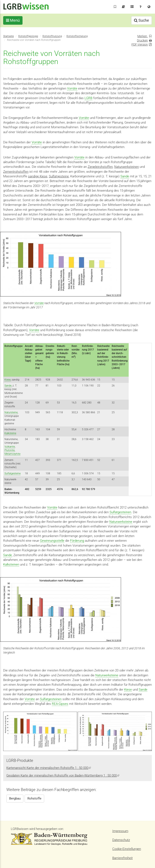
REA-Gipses (60, 704)
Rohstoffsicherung (77, 36)
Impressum (120, 831)
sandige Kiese (38, 176)
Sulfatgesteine (59, 176)
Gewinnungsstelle (52, 541)
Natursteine (11, 412)
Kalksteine (10, 433)
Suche (142, 20)
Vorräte (72, 88)
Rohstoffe (34, 798)
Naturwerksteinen (127, 167)
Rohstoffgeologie (28, 36)
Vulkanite (10, 447)
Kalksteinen (11, 564)
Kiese (8, 380)
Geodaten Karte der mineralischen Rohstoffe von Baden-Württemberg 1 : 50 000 (63, 775)
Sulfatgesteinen (120, 512)
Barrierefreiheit (123, 858)
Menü (13, 20)
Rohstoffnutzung (52, 36)
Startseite (8, 36)
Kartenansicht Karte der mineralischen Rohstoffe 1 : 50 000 (49, 768)
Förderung (77, 541)
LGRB (88, 98)
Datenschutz (121, 840)
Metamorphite (12, 454)
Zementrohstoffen (16, 172)
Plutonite (10, 450)
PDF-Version (140, 44)
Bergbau (15, 798)
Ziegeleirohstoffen (100, 167)
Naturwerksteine (121, 522)
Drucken (142, 40)
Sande (125, 176)
